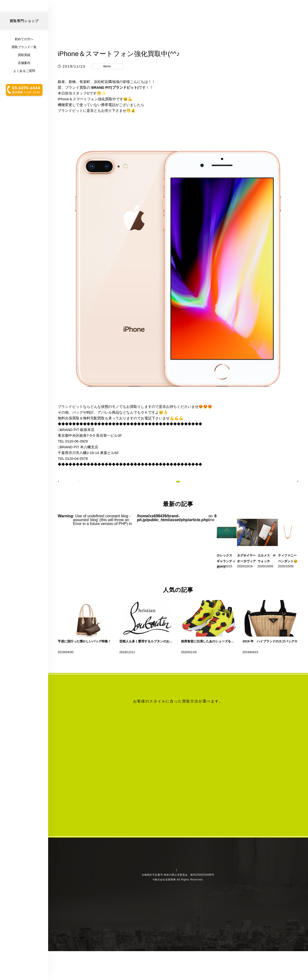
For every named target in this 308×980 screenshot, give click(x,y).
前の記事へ (71, 503)
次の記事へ (285, 503)
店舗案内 (24, 94)
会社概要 (159, 936)
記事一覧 (178, 503)
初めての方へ (24, 71)
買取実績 (24, 86)
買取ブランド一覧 (24, 79)
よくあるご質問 (24, 102)
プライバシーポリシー (189, 936)
